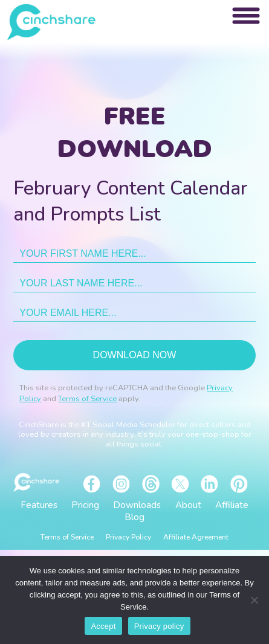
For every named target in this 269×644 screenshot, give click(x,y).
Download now (135, 355)
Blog (134, 517)
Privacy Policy (128, 537)
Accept (103, 626)
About (188, 505)
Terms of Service (87, 399)
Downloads (137, 505)
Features (39, 505)
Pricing (85, 505)
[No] (254, 600)
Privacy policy (159, 626)
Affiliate (232, 505)
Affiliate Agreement (196, 537)
